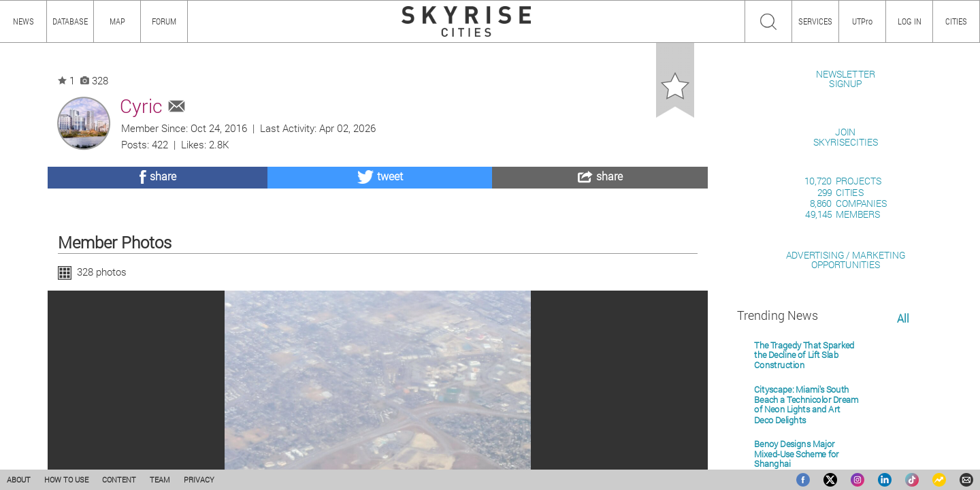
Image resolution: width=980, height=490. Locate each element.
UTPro (862, 21)
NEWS (23, 21)
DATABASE (70, 21)
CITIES (956, 21)
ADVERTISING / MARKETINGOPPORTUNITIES (846, 416)
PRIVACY (199, 479)
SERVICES (815, 21)
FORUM (164, 21)
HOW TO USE (66, 479)
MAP (117, 21)
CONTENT (119, 479)
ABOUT (19, 479)
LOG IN (910, 21)
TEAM (160, 479)
